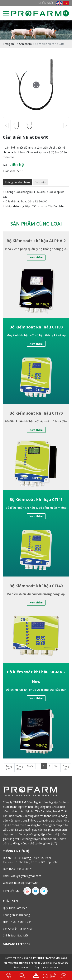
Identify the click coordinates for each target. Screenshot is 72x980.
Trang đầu (20, 768)
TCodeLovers (61, 963)
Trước (30, 766)
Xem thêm (36, 257)
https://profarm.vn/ (26, 883)
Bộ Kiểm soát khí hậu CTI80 (36, 327)
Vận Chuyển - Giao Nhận (18, 929)
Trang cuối (66, 768)
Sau (56, 766)
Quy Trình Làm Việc (15, 908)
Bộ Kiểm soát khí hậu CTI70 (36, 413)
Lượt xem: (9, 171)
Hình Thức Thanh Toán (17, 922)
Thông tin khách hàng (16, 915)
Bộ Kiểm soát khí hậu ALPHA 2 (36, 241)
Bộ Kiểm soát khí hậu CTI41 (36, 499)
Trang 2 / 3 (9, 768)
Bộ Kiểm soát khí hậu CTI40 (36, 586)
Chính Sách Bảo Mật (16, 935)
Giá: (5, 165)
